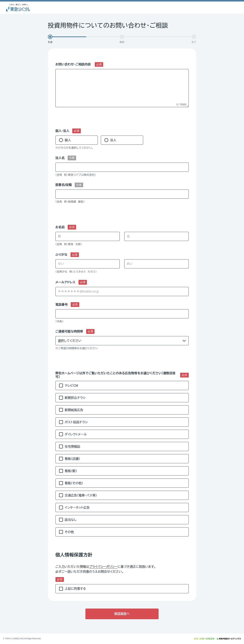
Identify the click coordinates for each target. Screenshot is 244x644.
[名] (157, 236)
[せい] (88, 264)
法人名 (60, 158)
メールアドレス (65, 282)
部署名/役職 (64, 185)
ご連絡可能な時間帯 (69, 331)
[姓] (88, 236)
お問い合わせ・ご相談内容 (74, 64)
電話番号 (62, 305)
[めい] (157, 264)
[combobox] (122, 291)
